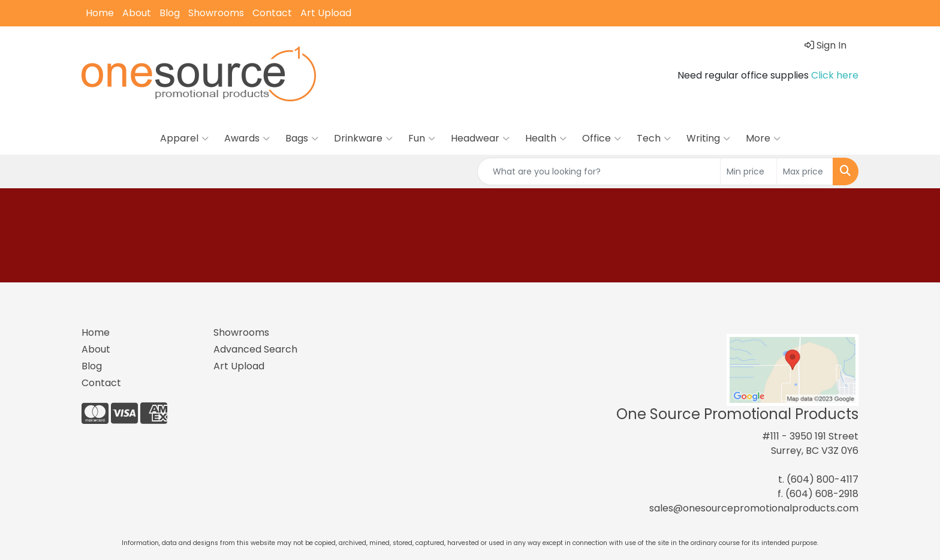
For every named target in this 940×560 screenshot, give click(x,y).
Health (546, 139)
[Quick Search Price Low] (748, 171)
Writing (708, 139)
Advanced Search (255, 349)
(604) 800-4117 (822, 479)
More (763, 139)
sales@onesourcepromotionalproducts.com (754, 508)
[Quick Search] (599, 171)
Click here (835, 75)
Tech (654, 139)
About (137, 13)
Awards (247, 139)
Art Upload (326, 13)
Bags (302, 139)
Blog (170, 13)
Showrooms (216, 13)
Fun (422, 139)
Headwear (480, 139)
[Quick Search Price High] (805, 171)
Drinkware (363, 139)
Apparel (184, 139)
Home (100, 13)
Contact (272, 13)
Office (602, 139)
